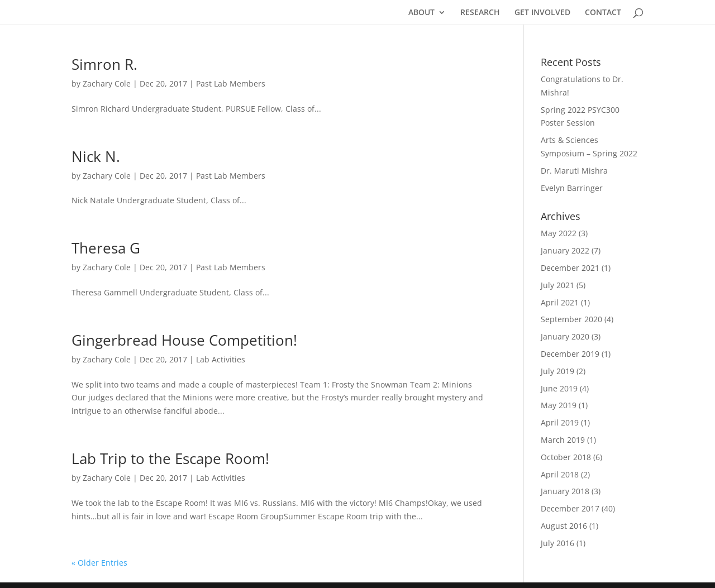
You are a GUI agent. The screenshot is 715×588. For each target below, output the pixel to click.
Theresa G (106, 248)
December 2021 (570, 268)
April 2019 (560, 422)
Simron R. (104, 64)
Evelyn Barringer (572, 188)
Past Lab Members (231, 83)
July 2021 (557, 285)
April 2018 (560, 474)
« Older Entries (99, 563)
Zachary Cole (107, 83)
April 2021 (560, 302)
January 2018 (565, 491)
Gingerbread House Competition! (184, 340)
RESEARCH (480, 13)
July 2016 (557, 543)
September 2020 (571, 319)
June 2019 (559, 388)
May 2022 (559, 233)
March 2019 (563, 440)
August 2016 (564, 526)
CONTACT (603, 13)
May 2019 (559, 405)
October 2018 (566, 457)
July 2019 (557, 371)
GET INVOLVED (542, 13)
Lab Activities (221, 359)
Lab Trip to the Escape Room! (170, 458)
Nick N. (96, 156)
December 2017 (570, 508)
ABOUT (421, 13)
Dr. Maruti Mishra (574, 171)
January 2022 (565, 250)
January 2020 (565, 336)
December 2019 (570, 354)
